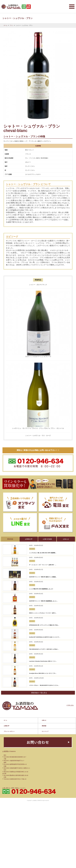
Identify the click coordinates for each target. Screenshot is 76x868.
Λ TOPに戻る (70, 522)
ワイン (12, 23)
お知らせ (44, 533)
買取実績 (44, 538)
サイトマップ (45, 544)
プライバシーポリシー (9, 544)
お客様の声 (6, 538)
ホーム (5, 23)
